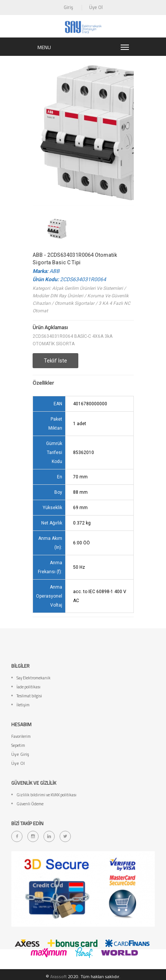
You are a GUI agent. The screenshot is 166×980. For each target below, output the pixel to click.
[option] (57, 229)
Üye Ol (96, 7)
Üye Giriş (20, 754)
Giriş (68, 7)
